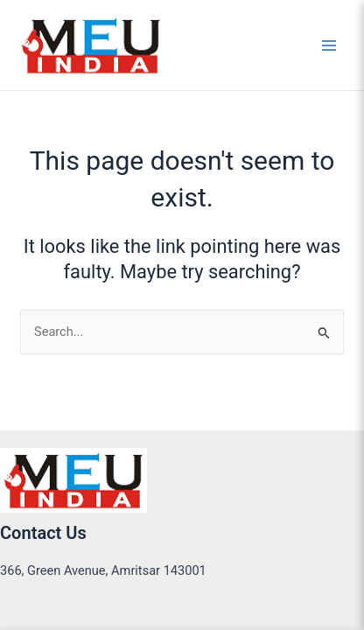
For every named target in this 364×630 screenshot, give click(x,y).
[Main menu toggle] (329, 45)
